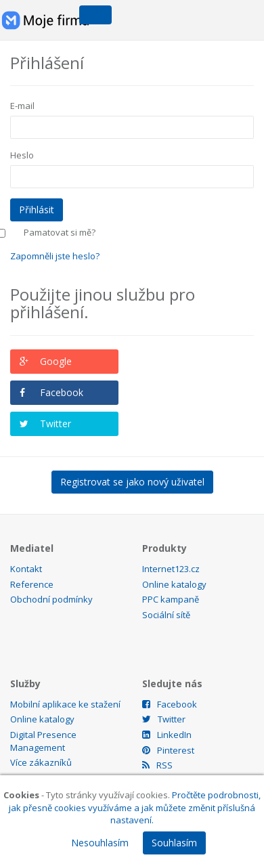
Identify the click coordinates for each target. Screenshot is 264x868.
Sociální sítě (166, 615)
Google (56, 361)
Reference (32, 584)
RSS (157, 765)
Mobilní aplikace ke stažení (65, 704)
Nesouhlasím (100, 843)
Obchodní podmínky (51, 599)
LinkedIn (167, 735)
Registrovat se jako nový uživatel (132, 482)
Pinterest (168, 750)
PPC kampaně (171, 599)
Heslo (22, 155)
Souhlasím (174, 843)
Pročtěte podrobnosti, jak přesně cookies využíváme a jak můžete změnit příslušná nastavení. (135, 807)
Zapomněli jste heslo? (55, 256)
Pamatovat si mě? (60, 232)
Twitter (56, 424)
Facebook (62, 392)
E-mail (22, 106)
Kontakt (26, 569)
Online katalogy (174, 584)
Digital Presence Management (43, 741)
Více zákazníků (41, 762)
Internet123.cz (171, 569)
